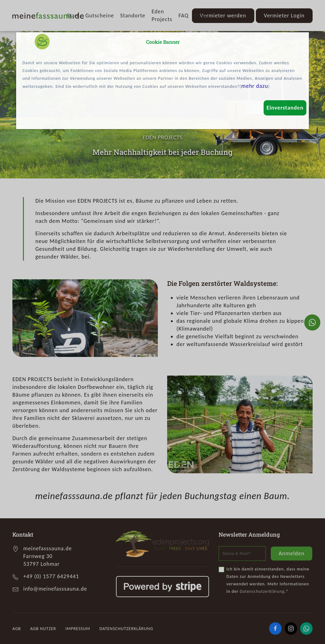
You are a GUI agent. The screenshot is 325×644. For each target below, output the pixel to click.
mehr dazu (255, 86)
